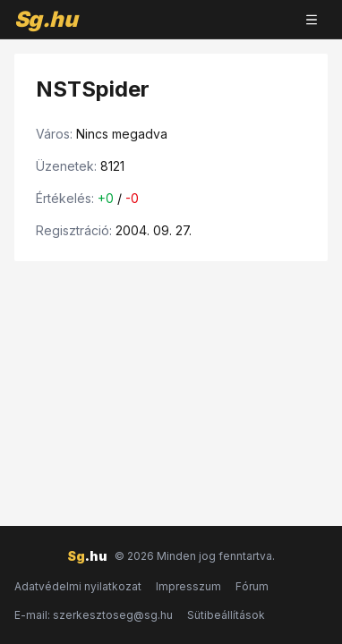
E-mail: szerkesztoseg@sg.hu (94, 615)
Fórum (252, 586)
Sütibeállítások (226, 615)
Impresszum (188, 586)
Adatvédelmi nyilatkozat (78, 586)
